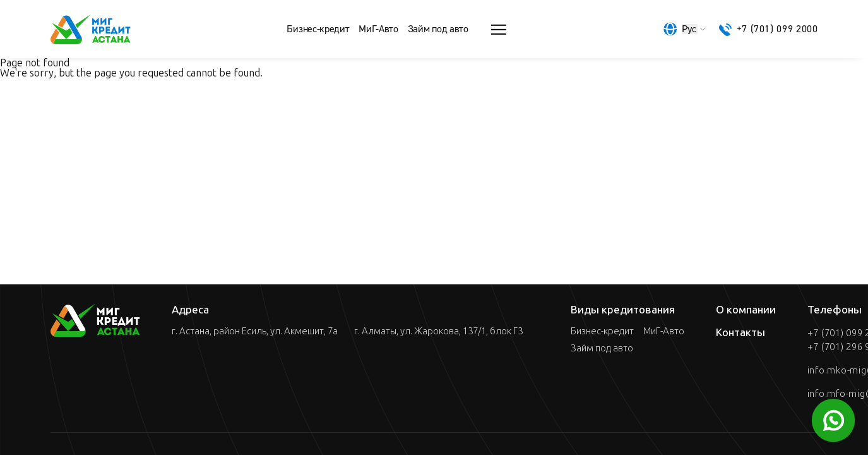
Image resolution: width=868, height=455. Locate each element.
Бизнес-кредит (318, 29)
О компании (746, 310)
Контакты (740, 332)
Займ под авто (438, 29)
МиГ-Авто (378, 29)
